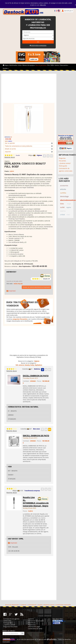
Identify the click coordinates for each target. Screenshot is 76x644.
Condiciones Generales (63, 605)
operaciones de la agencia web (36, 639)
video (68, 215)
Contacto (31, 619)
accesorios (64, 186)
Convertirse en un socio (36, 621)
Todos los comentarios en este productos (19, 146)
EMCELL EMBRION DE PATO (36, 436)
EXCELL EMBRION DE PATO (36, 376)
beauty (27, 365)
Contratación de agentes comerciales (66, 170)
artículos (63, 189)
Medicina (37, 369)
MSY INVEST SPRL (16, 539)
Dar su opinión (10, 143)
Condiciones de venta (35, 629)
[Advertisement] (29, 89)
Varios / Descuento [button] (61, 65)
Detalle (18, 155)
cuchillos (63, 193)
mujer (69, 204)
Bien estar (36, 429)
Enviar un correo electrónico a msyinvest (36, 287)
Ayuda (40, 605)
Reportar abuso (10, 157)
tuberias (63, 211)
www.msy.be (18, 284)
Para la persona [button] (41, 65)
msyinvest (11, 272)
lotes (62, 204)
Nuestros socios (49, 605)
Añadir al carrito (10, 149)
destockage (64, 196)
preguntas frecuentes (20, 319)
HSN (10, 467)
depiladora (38, 365)
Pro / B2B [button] (51, 65)
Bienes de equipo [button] (29, 65)
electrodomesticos (68, 200)
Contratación (32, 605)
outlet (62, 207)
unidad (63, 215)
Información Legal (34, 627)
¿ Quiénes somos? (65, 163)
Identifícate (32, 623)
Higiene (39, 155)
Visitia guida (63, 166)
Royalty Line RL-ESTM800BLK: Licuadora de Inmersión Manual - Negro (36, 502)
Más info (43, 5)
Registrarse (32, 625)
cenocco (21, 365)
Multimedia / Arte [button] (16, 65)
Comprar (23, 605)
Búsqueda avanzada (38, 45)
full (17, 365)
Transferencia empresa (32, 491)
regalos (69, 207)
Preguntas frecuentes (62, 159)
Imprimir (8, 152)
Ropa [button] (7, 65)
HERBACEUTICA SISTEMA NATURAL (23, 407)
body (32, 365)
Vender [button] (6, 68)
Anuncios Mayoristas (12, 605)
